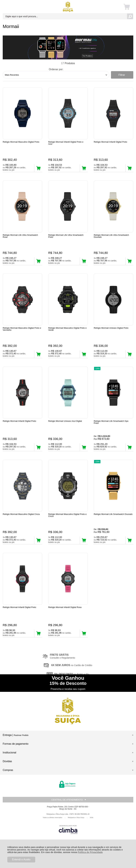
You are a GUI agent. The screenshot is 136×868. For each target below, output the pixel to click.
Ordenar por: (56, 69)
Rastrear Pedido (21, 752)
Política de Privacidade (90, 852)
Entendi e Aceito (21, 859)
